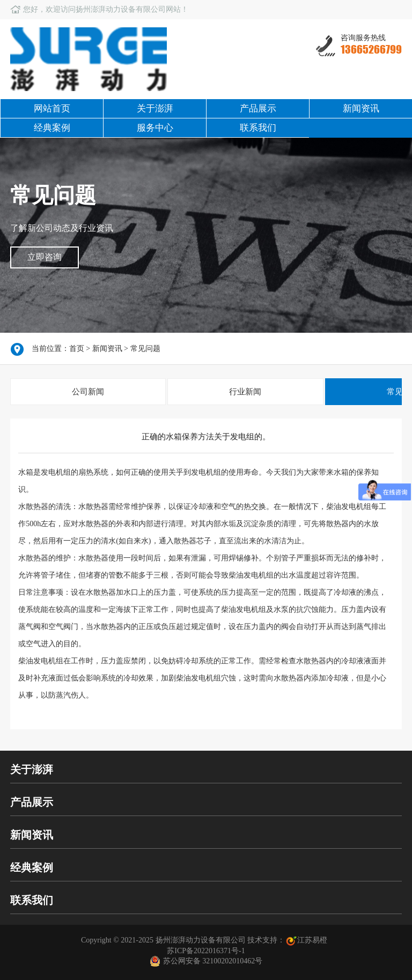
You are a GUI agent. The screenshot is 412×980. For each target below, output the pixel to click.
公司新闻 (88, 392)
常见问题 (145, 349)
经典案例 (52, 128)
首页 (77, 349)
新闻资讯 (361, 109)
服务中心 (155, 128)
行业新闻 (245, 392)
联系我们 (258, 128)
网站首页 (52, 109)
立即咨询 (45, 257)
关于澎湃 (155, 109)
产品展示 (258, 109)
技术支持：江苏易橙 (288, 940)
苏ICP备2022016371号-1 (206, 951)
